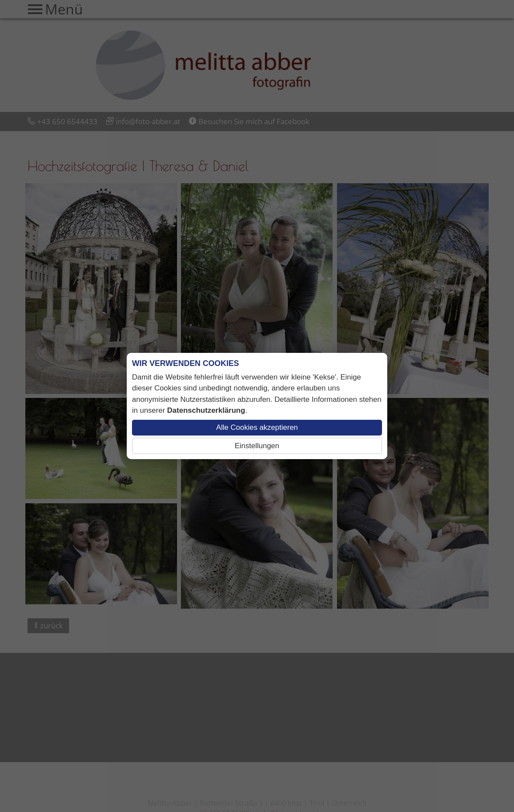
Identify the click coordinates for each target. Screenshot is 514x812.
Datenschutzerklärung (206, 410)
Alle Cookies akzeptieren (257, 427)
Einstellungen (257, 446)
